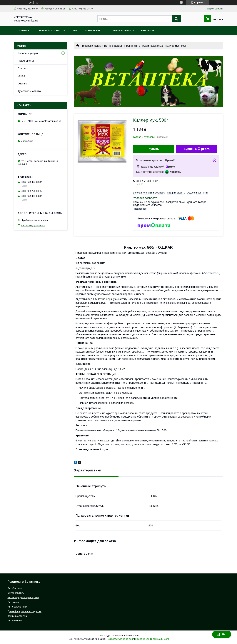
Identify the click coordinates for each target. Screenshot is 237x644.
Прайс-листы (26, 61)
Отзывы (23, 84)
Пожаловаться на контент (120, 639)
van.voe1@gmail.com (33, 225)
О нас (75, 30)
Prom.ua (135, 636)
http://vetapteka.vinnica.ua (35, 220)
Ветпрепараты (113, 46)
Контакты (93, 30)
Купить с (197, 149)
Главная (23, 30)
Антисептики (15, 621)
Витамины (13, 602)
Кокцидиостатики (17, 616)
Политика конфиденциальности (152, 639)
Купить (154, 149)
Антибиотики (15, 588)
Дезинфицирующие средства (25, 611)
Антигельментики (17, 607)
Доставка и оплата (120, 30)
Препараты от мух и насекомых (144, 46)
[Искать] (176, 19)
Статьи (22, 68)
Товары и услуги (48, 30)
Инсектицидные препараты (23, 597)
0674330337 (148, 30)
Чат (222, 634)
